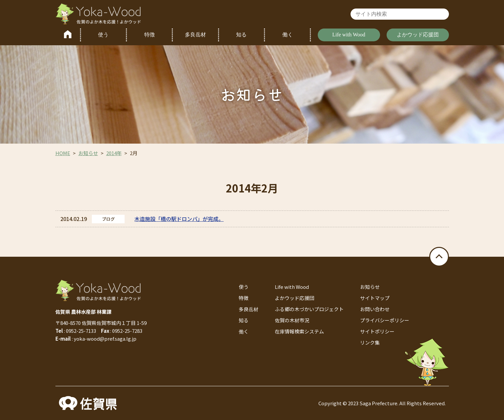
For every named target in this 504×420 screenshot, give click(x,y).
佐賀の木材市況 (292, 320)
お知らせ (88, 153)
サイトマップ (375, 298)
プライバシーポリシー (385, 320)
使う (103, 35)
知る (241, 35)
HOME (63, 153)
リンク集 (370, 342)
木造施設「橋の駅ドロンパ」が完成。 (179, 219)
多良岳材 (195, 35)
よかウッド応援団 (418, 35)
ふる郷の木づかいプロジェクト (309, 309)
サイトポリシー (377, 331)
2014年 (114, 153)
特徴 (150, 35)
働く (288, 35)
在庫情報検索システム (299, 331)
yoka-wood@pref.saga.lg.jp (105, 339)
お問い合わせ (375, 309)
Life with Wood (349, 35)
